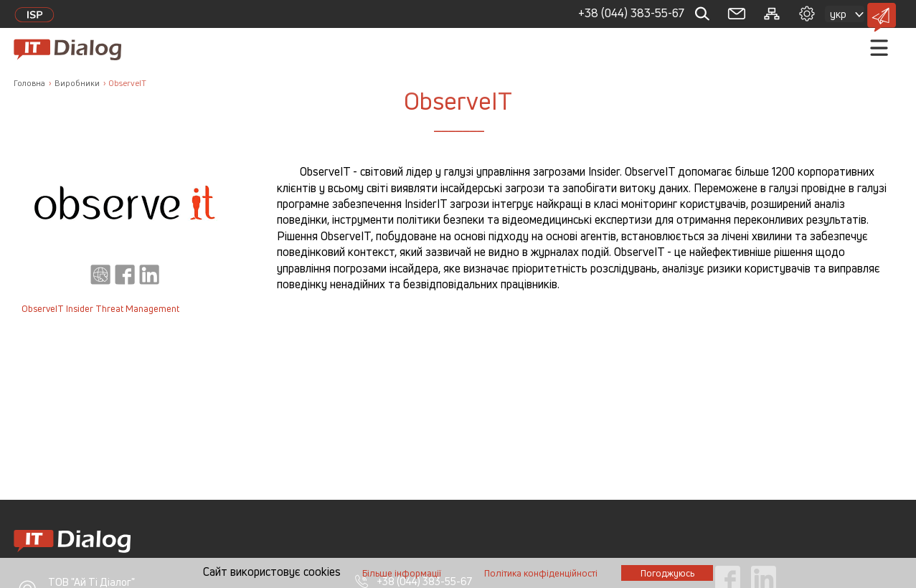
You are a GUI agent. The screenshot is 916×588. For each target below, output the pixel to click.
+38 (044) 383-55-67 (631, 13)
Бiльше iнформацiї (402, 573)
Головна (29, 83)
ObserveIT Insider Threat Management (100, 309)
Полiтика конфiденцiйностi (541, 573)
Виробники (77, 83)
